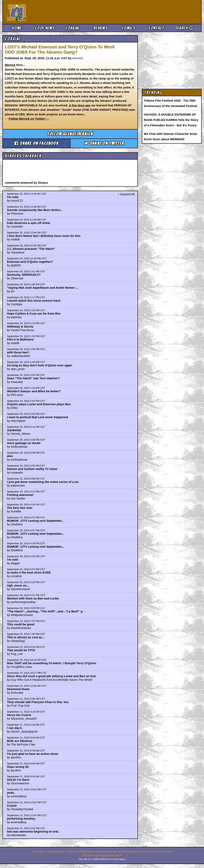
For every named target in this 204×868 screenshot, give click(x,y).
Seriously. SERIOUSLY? (24, 275)
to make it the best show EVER (29, 572)
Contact (156, 28)
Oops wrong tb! (18, 767)
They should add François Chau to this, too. (38, 702)
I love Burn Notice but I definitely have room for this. (44, 236)
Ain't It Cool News (36, 12)
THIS (28, 96)
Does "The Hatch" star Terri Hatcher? (33, 378)
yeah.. (11, 793)
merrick (77, 58)
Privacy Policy (97, 855)
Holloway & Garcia (20, 326)
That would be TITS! (21, 650)
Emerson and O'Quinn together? (30, 262)
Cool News (45, 28)
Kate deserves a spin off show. (29, 223)
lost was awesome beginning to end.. (33, 831)
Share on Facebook (36, 143)
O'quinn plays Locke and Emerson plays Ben (39, 404)
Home (17, 28)
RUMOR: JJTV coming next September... (36, 521)
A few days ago (80, 105)
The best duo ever (20, 508)
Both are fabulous (20, 741)
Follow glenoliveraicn (70, 134)
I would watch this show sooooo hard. (34, 301)
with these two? (18, 352)
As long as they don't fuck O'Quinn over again (40, 365)
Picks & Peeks (79, 852)
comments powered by (26, 183)
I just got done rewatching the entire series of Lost (43, 482)
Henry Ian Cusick (19, 715)
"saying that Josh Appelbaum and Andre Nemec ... (43, 288)
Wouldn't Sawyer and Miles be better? (34, 391)
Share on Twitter (104, 143)
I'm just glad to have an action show (32, 754)
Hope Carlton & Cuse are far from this (34, 313)
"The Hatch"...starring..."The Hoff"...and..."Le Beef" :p (45, 611)
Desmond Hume (18, 689)
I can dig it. (15, 728)
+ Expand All (126, 194)
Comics (128, 28)
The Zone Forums (161, 852)
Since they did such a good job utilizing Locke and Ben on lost (51, 676)
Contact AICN (114, 855)
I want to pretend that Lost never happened (38, 417)
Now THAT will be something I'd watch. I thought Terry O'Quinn (52, 663)
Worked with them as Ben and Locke (33, 598)
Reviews (100, 28)
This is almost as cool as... (26, 637)
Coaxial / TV (62, 852)
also (10, 456)
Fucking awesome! (20, 495)
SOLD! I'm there (18, 780)
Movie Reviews (97, 852)
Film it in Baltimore (20, 339)
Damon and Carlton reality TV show (32, 469)
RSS (85, 855)
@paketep (14, 430)
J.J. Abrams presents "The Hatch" (31, 249)
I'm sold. (13, 197)
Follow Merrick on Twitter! (29, 119)
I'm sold (13, 560)
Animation (113, 852)
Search (184, 28)
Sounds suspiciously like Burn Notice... (35, 210)
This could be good (21, 624)
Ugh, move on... (18, 585)
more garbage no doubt (24, 443)
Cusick (12, 806)
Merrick (10, 65)
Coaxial (72, 28)
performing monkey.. (22, 818)
